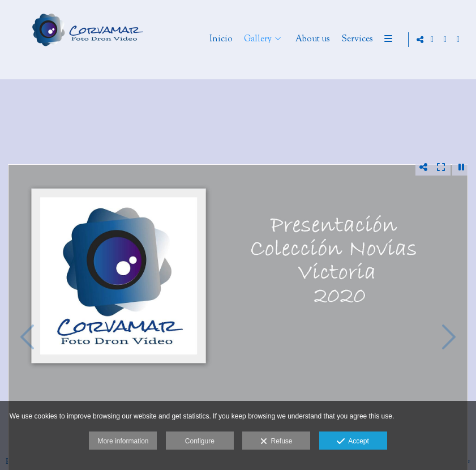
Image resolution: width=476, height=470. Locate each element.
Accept (353, 442)
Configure (200, 441)
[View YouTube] (458, 40)
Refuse (276, 442)
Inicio (263, 40)
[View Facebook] (445, 40)
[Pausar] (461, 167)
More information (123, 441)
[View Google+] (432, 40)
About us (355, 40)
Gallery (300, 40)
